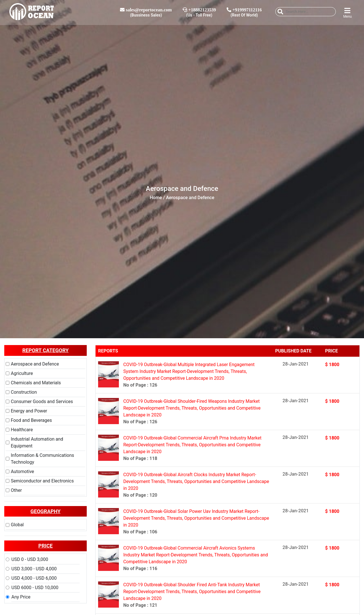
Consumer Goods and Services (42, 402)
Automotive (22, 471)
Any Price (21, 597)
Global (17, 525)
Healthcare (22, 430)
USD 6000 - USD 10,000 (35, 588)
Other (16, 490)
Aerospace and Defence (35, 364)
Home (156, 198)
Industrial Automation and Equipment (37, 442)
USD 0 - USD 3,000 (30, 559)
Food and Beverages (31, 420)
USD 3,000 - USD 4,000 (34, 569)
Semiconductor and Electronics (42, 481)
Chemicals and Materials (36, 383)
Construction (24, 392)
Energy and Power (29, 411)
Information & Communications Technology (43, 459)
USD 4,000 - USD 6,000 (34, 578)
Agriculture (22, 373)
